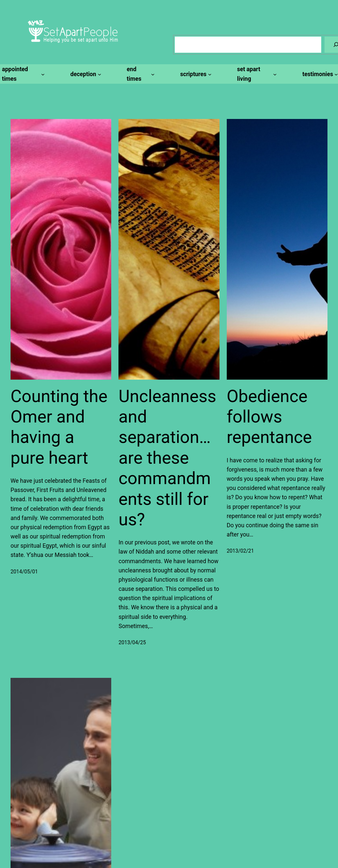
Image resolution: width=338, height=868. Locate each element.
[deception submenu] (85, 74)
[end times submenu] (140, 74)
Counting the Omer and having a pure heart (59, 427)
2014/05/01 (24, 572)
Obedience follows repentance (269, 417)
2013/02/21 (240, 551)
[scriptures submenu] (195, 74)
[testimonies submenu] (319, 74)
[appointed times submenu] (22, 74)
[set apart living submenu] (256, 74)
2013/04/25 (132, 643)
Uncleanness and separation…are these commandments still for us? (167, 458)
